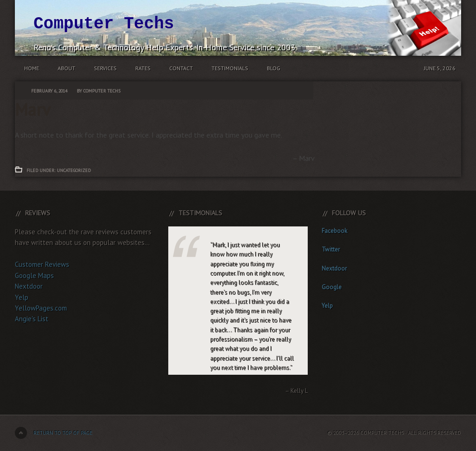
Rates (143, 68)
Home (32, 68)
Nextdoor (29, 286)
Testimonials (230, 68)
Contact (181, 68)
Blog (274, 68)
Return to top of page (63, 433)
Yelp (22, 297)
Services (105, 68)
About (66, 68)
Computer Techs (104, 24)
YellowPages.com (41, 308)
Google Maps (34, 275)
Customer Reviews (42, 264)
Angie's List (32, 319)
